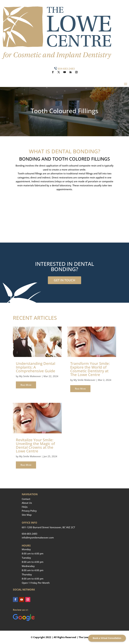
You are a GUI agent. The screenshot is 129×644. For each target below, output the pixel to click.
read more (26, 385)
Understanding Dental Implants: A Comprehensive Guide (36, 367)
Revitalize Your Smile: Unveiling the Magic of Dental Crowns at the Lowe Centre (35, 445)
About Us (27, 503)
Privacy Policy (29, 511)
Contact (26, 499)
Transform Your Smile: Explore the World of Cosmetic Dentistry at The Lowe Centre (90, 369)
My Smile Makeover (30, 376)
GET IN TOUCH (64, 280)
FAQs (25, 507)
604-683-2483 (66, 69)
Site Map (27, 515)
